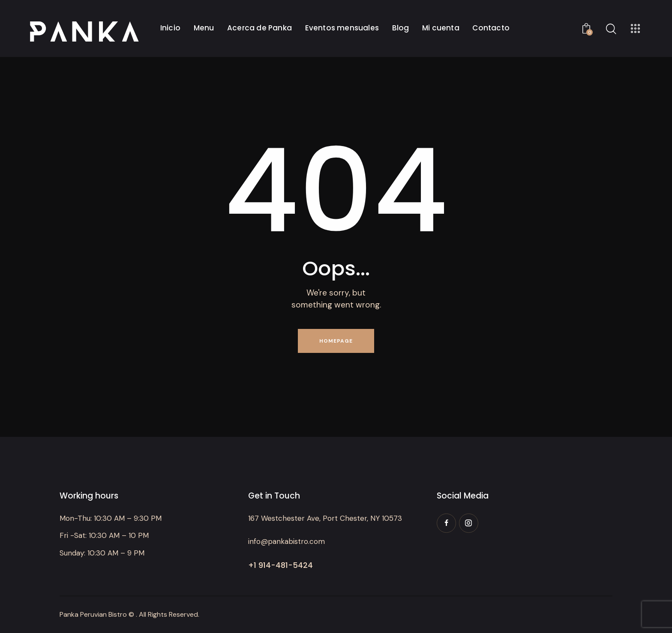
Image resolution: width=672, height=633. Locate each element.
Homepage (336, 341)
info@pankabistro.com (286, 541)
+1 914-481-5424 (280, 565)
